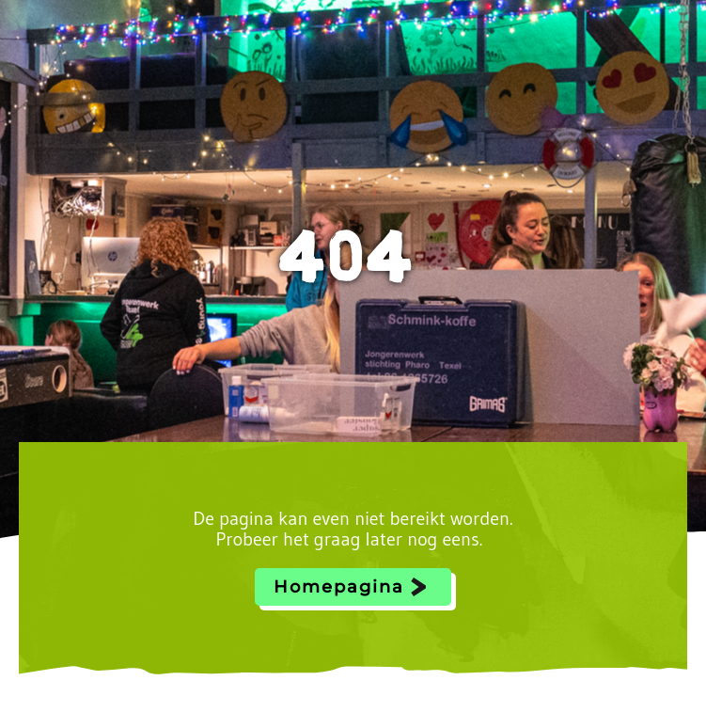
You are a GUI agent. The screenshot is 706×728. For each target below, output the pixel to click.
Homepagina (339, 587)
